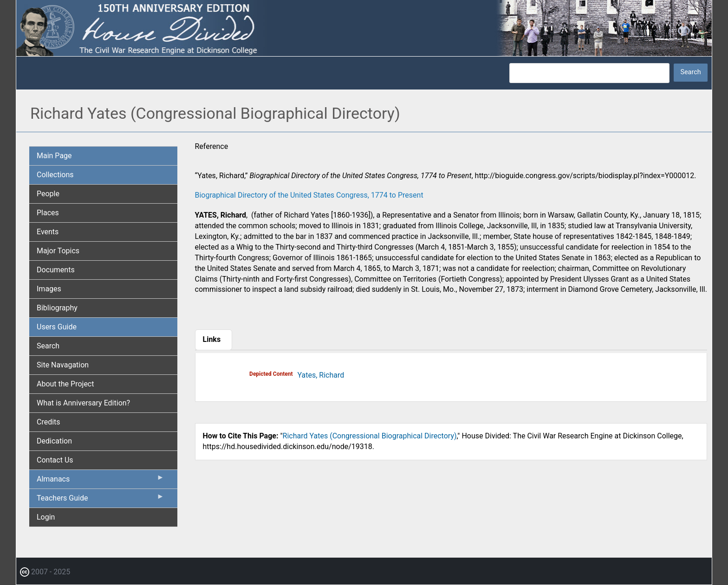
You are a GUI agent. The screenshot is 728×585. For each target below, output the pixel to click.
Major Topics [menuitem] (58, 251)
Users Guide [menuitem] (57, 327)
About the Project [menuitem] (65, 384)
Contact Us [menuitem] (55, 460)
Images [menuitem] (49, 289)
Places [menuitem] (48, 213)
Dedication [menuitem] (54, 441)
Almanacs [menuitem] (101, 481)
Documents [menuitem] (56, 270)
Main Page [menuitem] (54, 156)
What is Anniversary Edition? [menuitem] (83, 403)
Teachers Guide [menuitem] (101, 500)
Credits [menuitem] (49, 422)
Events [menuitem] (48, 232)
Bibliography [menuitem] (57, 308)
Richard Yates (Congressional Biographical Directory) (370, 436)
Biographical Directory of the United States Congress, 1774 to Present (309, 195)
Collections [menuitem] (55, 175)
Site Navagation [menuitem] (63, 365)
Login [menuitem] (46, 517)
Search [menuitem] (48, 346)
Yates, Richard (321, 375)
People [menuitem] (48, 194)
